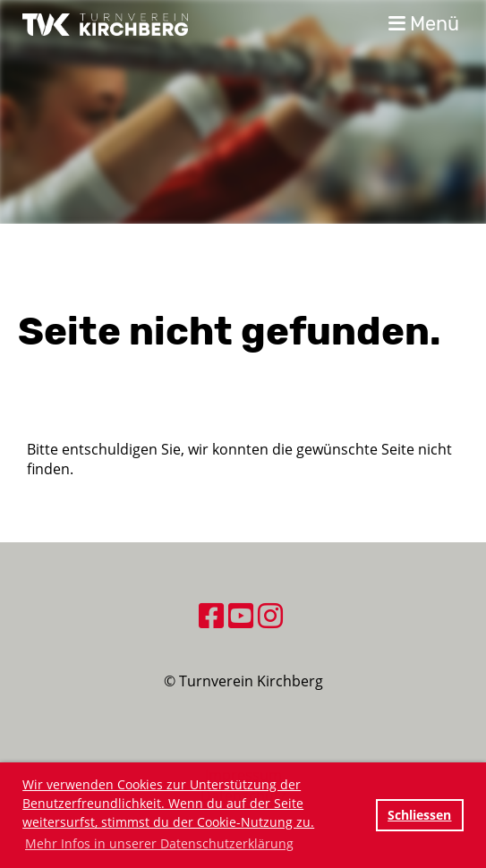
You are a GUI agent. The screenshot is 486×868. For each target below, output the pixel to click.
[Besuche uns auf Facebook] (211, 615)
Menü (424, 24)
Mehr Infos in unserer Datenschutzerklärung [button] (159, 843)
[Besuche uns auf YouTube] (241, 615)
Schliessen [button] (419, 815)
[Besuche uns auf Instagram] (270, 615)
